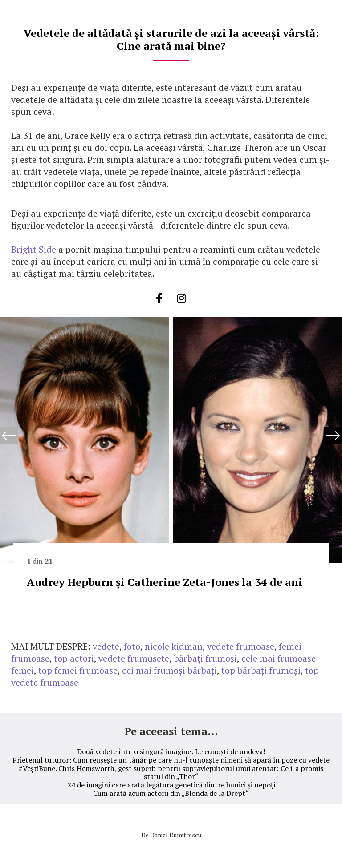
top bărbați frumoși (261, 670)
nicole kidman (174, 646)
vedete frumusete (134, 658)
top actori (74, 658)
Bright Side (34, 249)
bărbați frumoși (205, 658)
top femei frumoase (78, 670)
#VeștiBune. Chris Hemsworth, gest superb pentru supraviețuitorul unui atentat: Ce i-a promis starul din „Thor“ (171, 772)
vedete (106, 646)
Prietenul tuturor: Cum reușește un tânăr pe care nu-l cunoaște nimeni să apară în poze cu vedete (171, 760)
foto (132, 646)
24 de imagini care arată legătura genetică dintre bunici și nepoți (171, 785)
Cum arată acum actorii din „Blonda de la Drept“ (171, 793)
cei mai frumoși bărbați (169, 670)
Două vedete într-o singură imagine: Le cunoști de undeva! (171, 751)
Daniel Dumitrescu (176, 835)
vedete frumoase (241, 646)
